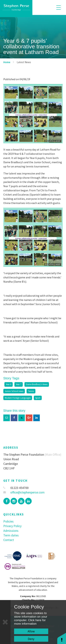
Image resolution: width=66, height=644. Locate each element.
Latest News (24, 62)
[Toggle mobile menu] (59, 7)
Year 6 (9, 384)
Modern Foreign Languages (18, 398)
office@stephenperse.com (24, 492)
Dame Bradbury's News (37, 384)
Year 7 (19, 384)
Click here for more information (30, 622)
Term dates (11, 535)
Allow (31, 631)
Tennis (31, 391)
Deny (31, 639)
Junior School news (14, 391)
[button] (62, 638)
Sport (38, 398)
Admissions (11, 531)
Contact (9, 540)
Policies (8, 521)
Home (7, 62)
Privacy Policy (12, 526)
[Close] (5, 622)
